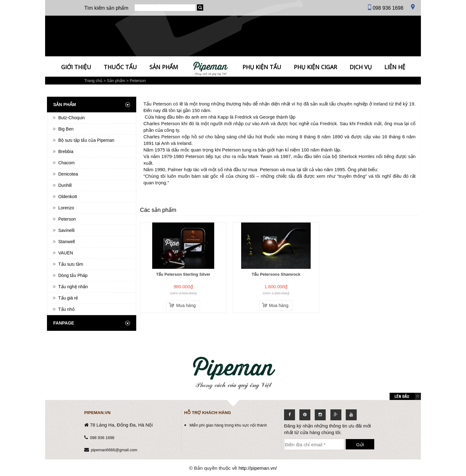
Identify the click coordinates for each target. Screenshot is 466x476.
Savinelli (66, 230)
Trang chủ (93, 81)
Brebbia (66, 151)
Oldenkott (68, 197)
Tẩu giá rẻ (68, 298)
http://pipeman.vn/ (258, 468)
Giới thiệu (76, 67)
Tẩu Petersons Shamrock (276, 274)
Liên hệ (395, 67)
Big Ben (66, 129)
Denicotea (68, 174)
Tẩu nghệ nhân (73, 287)
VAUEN (66, 253)
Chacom (66, 163)
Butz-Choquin (72, 118)
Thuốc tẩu (120, 67)
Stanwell (67, 242)
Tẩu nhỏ (66, 309)
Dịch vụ (361, 67)
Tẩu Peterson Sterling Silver (183, 274)
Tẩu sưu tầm (71, 264)
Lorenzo (66, 208)
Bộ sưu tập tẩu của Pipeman (86, 140)
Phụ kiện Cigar (315, 67)
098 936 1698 (102, 438)
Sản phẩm (164, 67)
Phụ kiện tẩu (262, 67)
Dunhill (65, 185)
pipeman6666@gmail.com (114, 450)
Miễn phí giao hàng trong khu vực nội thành (228, 425)
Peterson (138, 81)
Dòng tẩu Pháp (73, 275)
